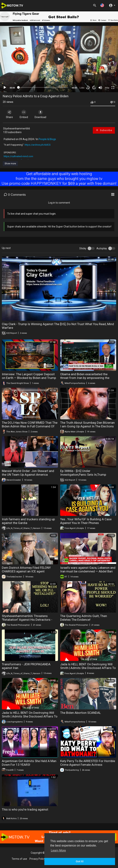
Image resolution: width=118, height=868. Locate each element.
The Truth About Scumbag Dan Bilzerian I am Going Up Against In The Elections (87, 424)
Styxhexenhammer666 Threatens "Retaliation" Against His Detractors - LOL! (27, 620)
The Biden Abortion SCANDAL (81, 713)
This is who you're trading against (25, 809)
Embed (24, 114)
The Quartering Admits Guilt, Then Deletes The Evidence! (84, 618)
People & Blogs (47, 139)
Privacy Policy (37, 859)
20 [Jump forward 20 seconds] (94, 88)
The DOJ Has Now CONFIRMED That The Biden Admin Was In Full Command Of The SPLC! (30, 426)
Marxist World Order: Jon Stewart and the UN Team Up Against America (28, 473)
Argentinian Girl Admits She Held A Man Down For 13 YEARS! (29, 763)
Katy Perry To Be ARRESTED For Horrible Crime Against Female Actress (88, 763)
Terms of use (19, 859)
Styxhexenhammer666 (17, 129)
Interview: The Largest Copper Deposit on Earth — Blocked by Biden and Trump (29, 376)
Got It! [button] (80, 861)
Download (42, 114)
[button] (102, 5)
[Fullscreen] (113, 88)
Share (10, 114)
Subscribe (104, 130)
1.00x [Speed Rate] (82, 88)
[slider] (43, 87)
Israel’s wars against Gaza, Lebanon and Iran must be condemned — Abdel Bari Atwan (88, 571)
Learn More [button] (58, 850)
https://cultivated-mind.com (18, 156)
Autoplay (102, 248)
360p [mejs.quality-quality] (107, 88)
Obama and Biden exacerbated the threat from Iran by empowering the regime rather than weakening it (85, 378)
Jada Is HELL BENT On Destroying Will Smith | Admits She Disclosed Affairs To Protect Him (88, 668)
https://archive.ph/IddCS (38, 145)
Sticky (83, 248)
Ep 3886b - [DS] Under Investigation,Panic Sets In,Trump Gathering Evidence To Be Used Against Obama (87, 476)
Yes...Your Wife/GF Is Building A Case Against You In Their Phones (86, 521)
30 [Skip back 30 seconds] (88, 88)
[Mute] (100, 88)
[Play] (5, 88)
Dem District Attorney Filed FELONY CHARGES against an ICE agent (26, 569)
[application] (59, 59)
